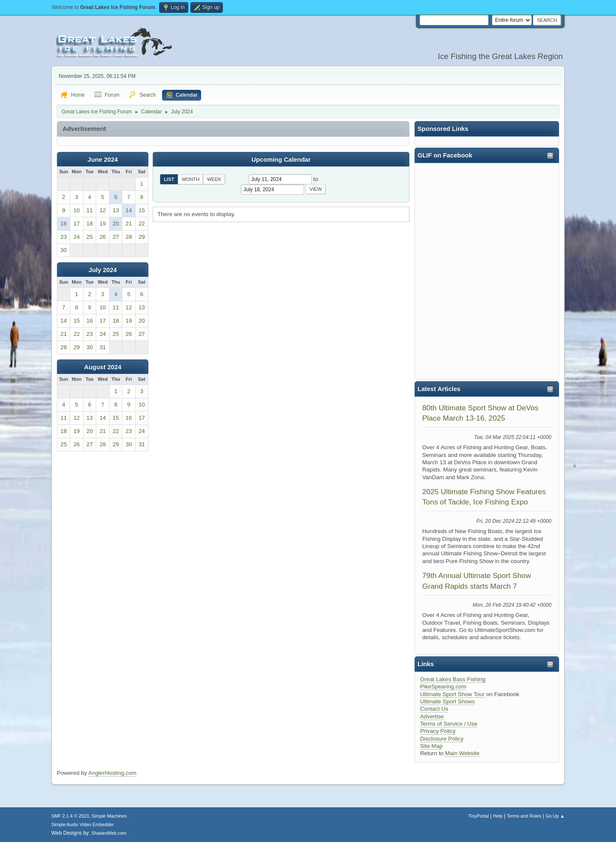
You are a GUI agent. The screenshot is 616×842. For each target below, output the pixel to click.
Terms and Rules (524, 816)
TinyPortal (479, 816)
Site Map (431, 746)
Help (498, 816)
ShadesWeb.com (109, 833)
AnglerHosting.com (112, 773)
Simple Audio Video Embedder (83, 824)
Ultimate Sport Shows (447, 701)
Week (214, 179)
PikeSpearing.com (443, 686)
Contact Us (434, 709)
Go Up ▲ (555, 816)
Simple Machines (109, 816)
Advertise (432, 716)
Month (191, 179)
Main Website (462, 753)
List (169, 179)
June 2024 (103, 160)
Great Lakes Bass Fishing (453, 679)
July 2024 (103, 270)
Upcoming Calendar (281, 160)
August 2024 (102, 367)
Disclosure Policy (442, 739)
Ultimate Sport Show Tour (452, 694)
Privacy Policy (438, 731)
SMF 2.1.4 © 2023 (70, 816)
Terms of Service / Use (449, 724)
